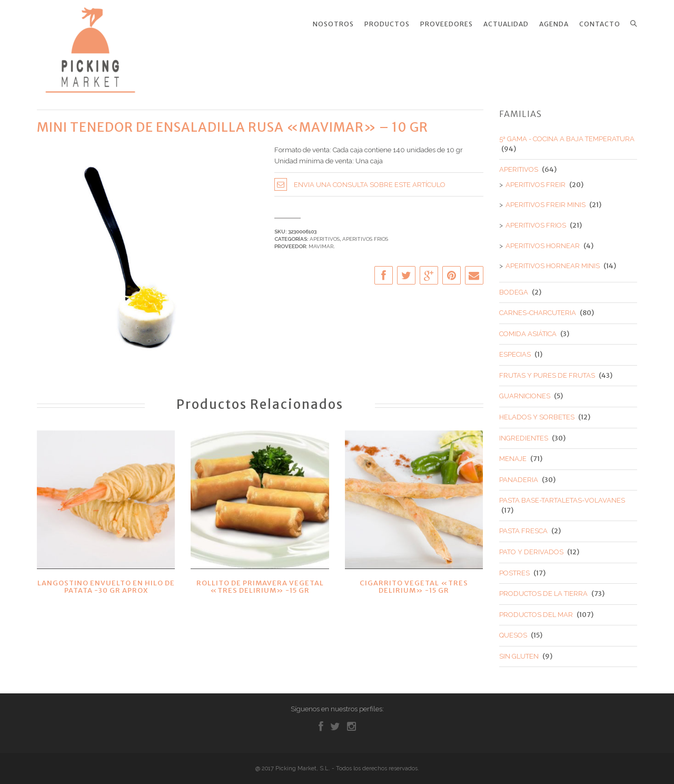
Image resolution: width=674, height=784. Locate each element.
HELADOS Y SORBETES (537, 412)
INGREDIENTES (524, 433)
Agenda (554, 24)
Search (633, 24)
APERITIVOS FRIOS (365, 234)
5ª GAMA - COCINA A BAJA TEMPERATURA (567, 134)
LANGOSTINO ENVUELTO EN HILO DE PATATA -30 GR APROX (106, 581)
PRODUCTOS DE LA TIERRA (543, 589)
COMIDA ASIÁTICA (528, 329)
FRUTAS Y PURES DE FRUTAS (547, 370)
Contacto (600, 24)
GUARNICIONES (525, 391)
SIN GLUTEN (519, 651)
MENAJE (513, 454)
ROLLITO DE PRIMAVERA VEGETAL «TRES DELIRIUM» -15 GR (260, 581)
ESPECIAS (515, 350)
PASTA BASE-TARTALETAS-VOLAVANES (562, 496)
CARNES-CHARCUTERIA (538, 308)
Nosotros (333, 24)
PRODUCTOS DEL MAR (536, 609)
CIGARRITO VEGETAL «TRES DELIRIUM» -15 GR (414, 581)
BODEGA (514, 287)
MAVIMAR (321, 242)
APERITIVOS (325, 234)
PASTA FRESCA (523, 526)
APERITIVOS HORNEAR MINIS (553, 261)
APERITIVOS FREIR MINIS (546, 200)
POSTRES (514, 568)
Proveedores (447, 24)
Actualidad (506, 24)
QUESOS (513, 630)
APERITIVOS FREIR (536, 179)
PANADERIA (519, 474)
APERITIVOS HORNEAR (543, 241)
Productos (387, 24)
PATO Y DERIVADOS (531, 547)
